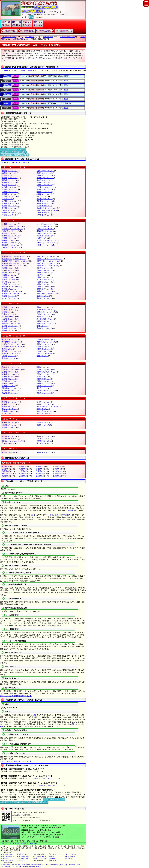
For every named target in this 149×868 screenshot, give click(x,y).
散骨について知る (70, 854)
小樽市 (8, 210)
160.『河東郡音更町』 (27, 31)
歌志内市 (10, 189)
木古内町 (11, 231)
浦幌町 (45, 192)
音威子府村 (47, 210)
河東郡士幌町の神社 (67, 37)
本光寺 (7, 108)
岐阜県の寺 (57, 476)
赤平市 (9, 173)
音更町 (10, 213)
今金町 (45, 185)
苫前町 (10, 326)
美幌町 (44, 379)
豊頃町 (45, 328)
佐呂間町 (45, 270)
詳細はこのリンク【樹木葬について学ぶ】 (16, 696)
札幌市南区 (48, 266)
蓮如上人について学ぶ (40, 858)
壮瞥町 (45, 298)
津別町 (9, 317)
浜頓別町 (12, 370)
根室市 (42, 356)
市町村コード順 (15, 163)
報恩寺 (7, 103)
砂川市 (43, 296)
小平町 (44, 215)
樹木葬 (3, 727)
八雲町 (9, 423)
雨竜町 (10, 194)
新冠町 (11, 351)
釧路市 (42, 238)
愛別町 (10, 171)
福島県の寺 (23, 469)
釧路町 (9, 240)
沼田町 (9, 356)
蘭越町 (45, 436)
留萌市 (8, 443)
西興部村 (12, 354)
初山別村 (12, 287)
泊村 (42, 326)
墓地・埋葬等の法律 (8, 856)
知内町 (45, 289)
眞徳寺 (7, 90)
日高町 (44, 374)
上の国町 (46, 226)
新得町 (45, 291)
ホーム (31, 17)
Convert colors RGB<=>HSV (32, 867)
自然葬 (71, 510)
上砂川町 (12, 226)
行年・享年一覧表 (7, 854)
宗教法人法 (68, 858)
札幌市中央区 (15, 261)
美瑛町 (9, 372)
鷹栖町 (44, 307)
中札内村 (12, 342)
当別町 (10, 321)
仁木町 (43, 351)
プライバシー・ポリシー (10, 844)
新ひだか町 (47, 294)
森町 (7, 414)
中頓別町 (12, 344)
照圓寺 (7, 85)
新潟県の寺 (23, 473)
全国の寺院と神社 (9, 37)
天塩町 (9, 319)
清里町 (10, 238)
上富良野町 (12, 229)
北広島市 (45, 231)
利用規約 (33, 844)
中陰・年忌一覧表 (23, 858)
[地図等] (66, 76)
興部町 (10, 208)
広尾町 (44, 381)
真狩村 (9, 404)
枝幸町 (44, 194)
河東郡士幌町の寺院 (38, 39)
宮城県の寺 (40, 467)
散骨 (33, 515)
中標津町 (46, 342)
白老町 (45, 287)
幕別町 (10, 402)
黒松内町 (47, 243)
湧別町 (10, 425)
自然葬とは (52, 856)
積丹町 (11, 284)
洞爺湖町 (11, 324)
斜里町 (44, 284)
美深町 (9, 379)
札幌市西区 (47, 263)
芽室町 (9, 411)
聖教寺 (7, 94)
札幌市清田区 (14, 259)
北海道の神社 (48, 37)
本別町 (45, 393)
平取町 (10, 381)
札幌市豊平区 (15, 263)
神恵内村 (45, 229)
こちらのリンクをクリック (42, 778)
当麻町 (44, 321)
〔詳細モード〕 (6, 71)
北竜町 (11, 390)
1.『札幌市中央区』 (10, 31)
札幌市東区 (13, 266)
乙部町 (44, 213)
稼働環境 (25, 844)
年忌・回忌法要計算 (39, 856)
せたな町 (10, 298)
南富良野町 (48, 407)
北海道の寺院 (18, 39)
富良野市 (9, 386)
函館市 (9, 367)
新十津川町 (13, 294)
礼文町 (44, 443)
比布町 (9, 377)
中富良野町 (12, 347)
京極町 (11, 236)
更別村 (44, 268)
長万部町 (47, 208)
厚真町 (9, 180)
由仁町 (43, 425)
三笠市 (8, 407)
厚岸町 (10, 178)
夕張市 (43, 423)
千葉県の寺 (40, 471)
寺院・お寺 (52, 854)
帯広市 (9, 215)
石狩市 (9, 185)
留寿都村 (44, 441)
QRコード (20, 815)
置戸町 (44, 206)
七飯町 (44, 347)
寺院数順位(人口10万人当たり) (11, 152)
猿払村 (9, 270)
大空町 (45, 203)
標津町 (9, 277)
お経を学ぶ (52, 858)
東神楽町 (47, 372)
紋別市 (43, 414)
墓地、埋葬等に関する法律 (60, 515)
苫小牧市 (45, 324)
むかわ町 (10, 409)
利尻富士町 (12, 441)
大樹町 (9, 307)
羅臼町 (9, 436)
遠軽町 (10, 201)
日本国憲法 (21, 860)
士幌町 (44, 277)
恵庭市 (42, 196)
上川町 (10, 224)
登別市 (9, 358)
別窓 (24, 149)
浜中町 (45, 370)
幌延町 (10, 393)
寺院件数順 (25, 163)
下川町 (45, 282)
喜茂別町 (45, 233)
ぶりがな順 (4, 163)
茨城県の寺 (40, 469)
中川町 (45, 340)
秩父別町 (46, 312)
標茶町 (10, 275)
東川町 (11, 374)
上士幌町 (46, 224)
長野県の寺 (40, 476)
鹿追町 (10, 273)
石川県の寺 (57, 473)
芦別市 (9, 175)
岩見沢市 (45, 187)
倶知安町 (46, 240)
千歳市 (8, 314)
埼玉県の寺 (23, 471)
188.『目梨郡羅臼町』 (63, 31)
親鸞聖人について (23, 854)
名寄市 (8, 349)
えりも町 (45, 199)
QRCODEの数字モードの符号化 (11, 867)
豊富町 (10, 331)
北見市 (8, 233)
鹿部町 (44, 273)
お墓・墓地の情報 (23, 856)
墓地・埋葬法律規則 (8, 860)
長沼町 (45, 344)
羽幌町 (44, 367)
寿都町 (9, 296)
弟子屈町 (45, 319)
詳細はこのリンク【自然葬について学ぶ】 (16, 761)
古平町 (45, 386)
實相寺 (7, 81)
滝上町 (45, 310)
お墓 (33, 715)
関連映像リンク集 (75, 865)
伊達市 (7, 312)
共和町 (45, 236)
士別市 (42, 275)
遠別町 (45, 201)
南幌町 (45, 349)
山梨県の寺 (23, 476)
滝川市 (9, 310)
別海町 (10, 388)
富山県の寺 (40, 473)
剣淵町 (45, 245)
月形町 (45, 314)
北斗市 (42, 388)
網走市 (43, 180)
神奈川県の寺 (7, 473)
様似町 (9, 268)
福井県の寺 (6, 476)
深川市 (9, 384)
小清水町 (11, 247)
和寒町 (45, 452)
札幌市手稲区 (48, 261)
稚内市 (9, 452)
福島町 (45, 384)
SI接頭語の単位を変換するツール (33, 865)
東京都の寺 (57, 471)
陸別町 (10, 439)
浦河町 (10, 192)
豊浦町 (10, 328)
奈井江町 (10, 340)
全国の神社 (30, 37)
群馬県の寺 (6, 471)
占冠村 (10, 282)
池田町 (44, 182)
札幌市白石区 (49, 259)
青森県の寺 (6, 467)
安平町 (9, 182)
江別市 (8, 199)
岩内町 (10, 187)
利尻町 (44, 439)
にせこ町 (45, 354)
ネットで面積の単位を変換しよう (56, 865)
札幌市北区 (47, 256)
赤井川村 (45, 171)
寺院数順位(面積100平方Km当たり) (13, 155)
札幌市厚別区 (15, 256)
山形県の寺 (6, 469)
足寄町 (45, 175)
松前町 (45, 404)
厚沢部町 (45, 178)
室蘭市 (43, 409)
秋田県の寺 (57, 467)
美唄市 (42, 377)
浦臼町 (45, 189)
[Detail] (15, 76)
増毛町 (44, 402)
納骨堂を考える (70, 856)
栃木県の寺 (57, 469)
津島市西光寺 (16, 865)
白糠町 (10, 289)
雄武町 (9, 203)
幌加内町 (46, 390)
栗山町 (10, 243)
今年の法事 (5, 858)
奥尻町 (10, 206)
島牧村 (9, 280)
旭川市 (44, 173)
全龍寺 (7, 99)
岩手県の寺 (23, 467)
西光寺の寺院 (5, 865)
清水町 (44, 280)
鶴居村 (43, 317)
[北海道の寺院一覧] (26, 71)
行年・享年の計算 (39, 854)
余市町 (9, 427)
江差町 (9, 196)
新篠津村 (11, 291)
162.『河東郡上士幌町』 (44, 31)
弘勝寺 (7, 76)
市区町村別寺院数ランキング (11, 149)
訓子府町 (12, 245)
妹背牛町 (45, 411)
